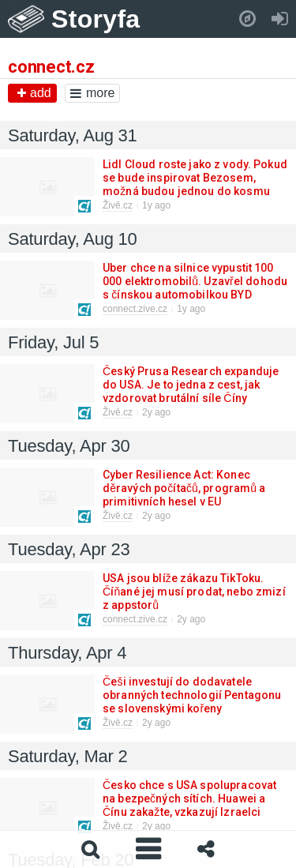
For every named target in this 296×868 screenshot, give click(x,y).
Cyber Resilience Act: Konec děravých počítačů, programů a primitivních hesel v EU (184, 488)
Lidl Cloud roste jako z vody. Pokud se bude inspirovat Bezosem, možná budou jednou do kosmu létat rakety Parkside (195, 184)
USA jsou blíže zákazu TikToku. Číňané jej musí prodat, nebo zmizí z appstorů (194, 592)
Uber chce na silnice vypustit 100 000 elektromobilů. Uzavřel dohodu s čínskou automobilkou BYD (195, 281)
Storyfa (96, 19)
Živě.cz (118, 205)
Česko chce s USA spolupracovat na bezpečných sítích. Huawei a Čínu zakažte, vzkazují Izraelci (189, 798)
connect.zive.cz (135, 309)
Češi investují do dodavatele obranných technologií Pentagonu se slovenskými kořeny (192, 695)
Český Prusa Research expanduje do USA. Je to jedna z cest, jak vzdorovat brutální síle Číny (191, 385)
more (92, 93)
